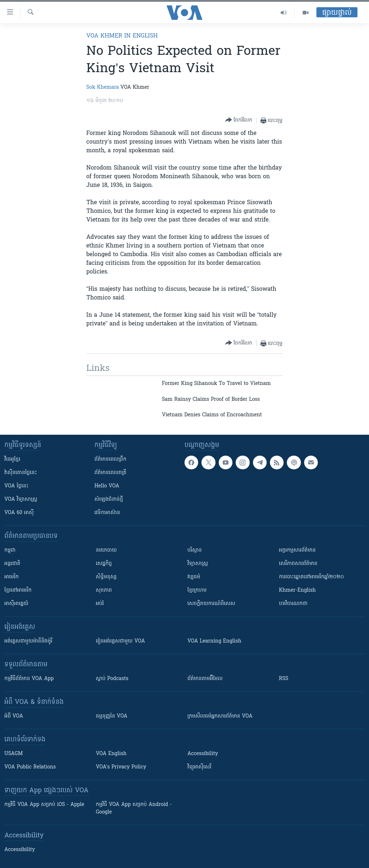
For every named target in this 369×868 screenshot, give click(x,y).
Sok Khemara (103, 87)
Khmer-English (297, 590)
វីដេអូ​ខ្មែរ (12, 459)
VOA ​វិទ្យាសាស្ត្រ (21, 499)
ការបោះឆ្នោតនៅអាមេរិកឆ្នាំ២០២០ (311, 577)
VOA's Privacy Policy (121, 767)
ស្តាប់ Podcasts (112, 679)
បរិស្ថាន (195, 550)
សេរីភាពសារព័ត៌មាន (298, 564)
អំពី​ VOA (14, 716)
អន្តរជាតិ (12, 564)
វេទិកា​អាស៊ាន (107, 513)
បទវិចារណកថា (293, 604)
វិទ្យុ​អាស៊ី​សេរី (199, 767)
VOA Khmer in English (122, 36)
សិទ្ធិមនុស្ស (106, 577)
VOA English (111, 754)
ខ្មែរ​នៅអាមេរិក (18, 590)
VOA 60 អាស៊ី (19, 513)
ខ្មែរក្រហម (197, 590)
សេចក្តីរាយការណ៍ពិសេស (211, 604)
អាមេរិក (12, 577)
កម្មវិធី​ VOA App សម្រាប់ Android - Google (134, 808)
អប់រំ (100, 604)
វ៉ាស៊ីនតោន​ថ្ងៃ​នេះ (21, 473)
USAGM (14, 754)
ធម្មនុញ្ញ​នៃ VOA (112, 716)
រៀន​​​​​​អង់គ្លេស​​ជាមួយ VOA (120, 641)
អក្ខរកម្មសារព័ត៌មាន (297, 550)
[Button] (239, 120)
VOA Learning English (214, 641)
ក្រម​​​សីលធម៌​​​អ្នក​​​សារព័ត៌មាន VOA (220, 716)
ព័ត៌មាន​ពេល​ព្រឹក (110, 459)
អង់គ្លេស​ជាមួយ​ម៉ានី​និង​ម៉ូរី (28, 641)
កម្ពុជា (10, 550)
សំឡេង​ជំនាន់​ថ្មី (109, 499)
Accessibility (203, 754)
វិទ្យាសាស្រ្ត (198, 564)
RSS (284, 679)
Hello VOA (107, 486)
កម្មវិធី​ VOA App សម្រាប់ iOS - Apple (44, 805)
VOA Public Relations (30, 767)
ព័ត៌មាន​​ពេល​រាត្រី (110, 473)
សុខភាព (104, 590)
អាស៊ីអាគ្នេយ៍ (16, 604)
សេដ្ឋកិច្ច (104, 564)
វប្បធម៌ (194, 577)
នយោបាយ (106, 550)
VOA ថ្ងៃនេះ (16, 486)
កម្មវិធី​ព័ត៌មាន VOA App (29, 679)
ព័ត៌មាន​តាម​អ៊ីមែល (205, 679)
